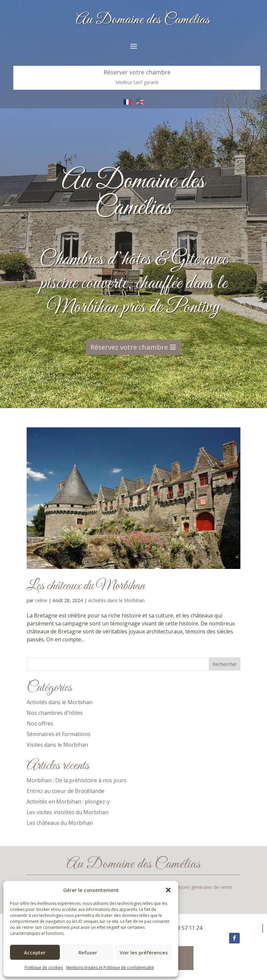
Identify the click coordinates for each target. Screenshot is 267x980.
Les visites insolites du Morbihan (67, 812)
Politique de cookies (44, 968)
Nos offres (40, 723)
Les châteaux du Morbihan (86, 586)
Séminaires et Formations (59, 734)
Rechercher (225, 664)
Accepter (35, 952)
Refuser (88, 952)
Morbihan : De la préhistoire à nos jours (76, 780)
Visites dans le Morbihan (57, 745)
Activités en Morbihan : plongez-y (68, 802)
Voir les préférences (144, 952)
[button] (168, 890)
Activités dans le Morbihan (116, 600)
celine (41, 600)
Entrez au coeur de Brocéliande (66, 791)
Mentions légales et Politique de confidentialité (110, 968)
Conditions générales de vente (200, 888)
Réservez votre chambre (130, 333)
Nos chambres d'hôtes (55, 713)
